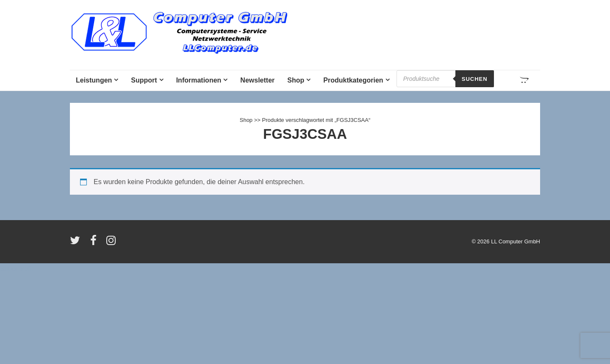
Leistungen (94, 80)
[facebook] (95, 243)
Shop (296, 80)
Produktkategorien (353, 80)
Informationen (199, 80)
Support (144, 80)
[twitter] (77, 243)
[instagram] (112, 243)
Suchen (475, 79)
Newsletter (257, 80)
